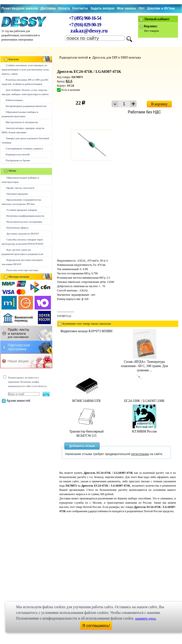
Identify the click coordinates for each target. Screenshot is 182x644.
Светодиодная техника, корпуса (24, 148)
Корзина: (151, 26)
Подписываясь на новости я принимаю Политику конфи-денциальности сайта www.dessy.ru (27, 382)
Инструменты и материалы (22, 122)
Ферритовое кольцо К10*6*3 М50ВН (87, 331)
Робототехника (14, 100)
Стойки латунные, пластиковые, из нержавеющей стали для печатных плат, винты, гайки (25, 69)
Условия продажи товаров (22, 210)
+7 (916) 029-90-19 (85, 25)
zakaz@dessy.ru (89, 31)
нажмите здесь (145, 619)
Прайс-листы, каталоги (20, 188)
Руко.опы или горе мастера (22, 270)
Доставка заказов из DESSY (23, 234)
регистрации (140, 454)
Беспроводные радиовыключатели (26, 106)
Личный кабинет (157, 19)
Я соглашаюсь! (96, 626)
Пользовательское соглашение (24, 222)
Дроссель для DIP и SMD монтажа (117, 57)
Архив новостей (18, 401)
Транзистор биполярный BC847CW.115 (86, 431)
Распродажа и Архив (18, 160)
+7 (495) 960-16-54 (85, 18)
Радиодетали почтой (18, 154)
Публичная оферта (17, 228)
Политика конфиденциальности (25, 216)
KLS (69, 81)
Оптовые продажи (17, 194)
